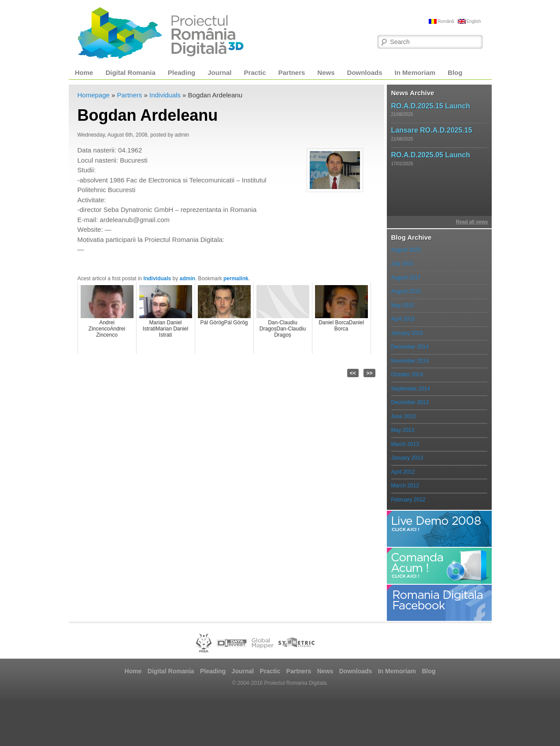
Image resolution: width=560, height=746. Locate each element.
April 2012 (403, 472)
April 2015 (403, 319)
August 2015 (406, 291)
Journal (219, 72)
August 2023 (406, 250)
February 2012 (408, 500)
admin (187, 278)
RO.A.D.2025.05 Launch (431, 155)
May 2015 (403, 305)
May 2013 (403, 430)
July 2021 (402, 264)
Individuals (165, 95)
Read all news (472, 222)
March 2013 (405, 444)
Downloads (365, 72)
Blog (455, 72)
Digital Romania (130, 72)
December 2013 (410, 402)
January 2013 (407, 458)
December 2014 (410, 347)
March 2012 (405, 486)
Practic (255, 72)
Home (84, 72)
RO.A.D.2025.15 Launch (431, 106)
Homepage (94, 95)
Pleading (182, 72)
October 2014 (407, 375)
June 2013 (404, 416)
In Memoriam (415, 72)
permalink (236, 278)
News (326, 72)
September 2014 (411, 389)
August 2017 (406, 278)
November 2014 (410, 361)
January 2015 (407, 333)
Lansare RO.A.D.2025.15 (432, 130)
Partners (291, 72)
